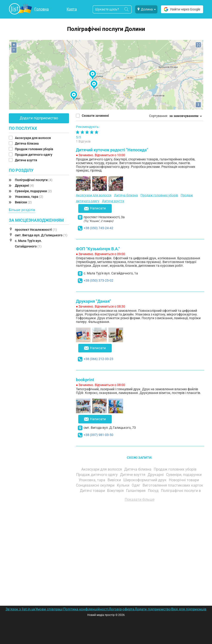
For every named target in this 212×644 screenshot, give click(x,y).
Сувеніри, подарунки (33, 191)
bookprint (85, 380)
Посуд (154, 491)
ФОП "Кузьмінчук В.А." (98, 249)
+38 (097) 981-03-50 (98, 435)
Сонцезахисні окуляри (96, 485)
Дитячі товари (93, 491)
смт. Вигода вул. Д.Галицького (41, 235)
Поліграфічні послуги (34, 180)
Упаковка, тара (29, 197)
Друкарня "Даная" (93, 301)
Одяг (136, 485)
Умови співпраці (49, 609)
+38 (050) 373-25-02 (98, 280)
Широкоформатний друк (145, 480)
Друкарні (24, 185)
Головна (42, 9)
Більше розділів (22, 210)
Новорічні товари (184, 480)
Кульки (124, 485)
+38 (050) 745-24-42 (98, 228)
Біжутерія (116, 491)
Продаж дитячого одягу (34, 155)
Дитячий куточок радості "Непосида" (112, 150)
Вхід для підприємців (189, 609)
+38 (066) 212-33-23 (98, 359)
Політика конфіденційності (86, 609)
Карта (72, 9)
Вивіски (23, 202)
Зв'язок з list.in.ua (20, 609)
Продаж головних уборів (34, 149)
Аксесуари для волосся (33, 138)
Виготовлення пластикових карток (173, 485)
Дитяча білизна (27, 143)
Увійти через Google (182, 9)
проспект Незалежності (36, 230)
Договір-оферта (121, 609)
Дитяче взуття (26, 160)
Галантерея (136, 491)
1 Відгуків (83, 141)
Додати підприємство (39, 118)
